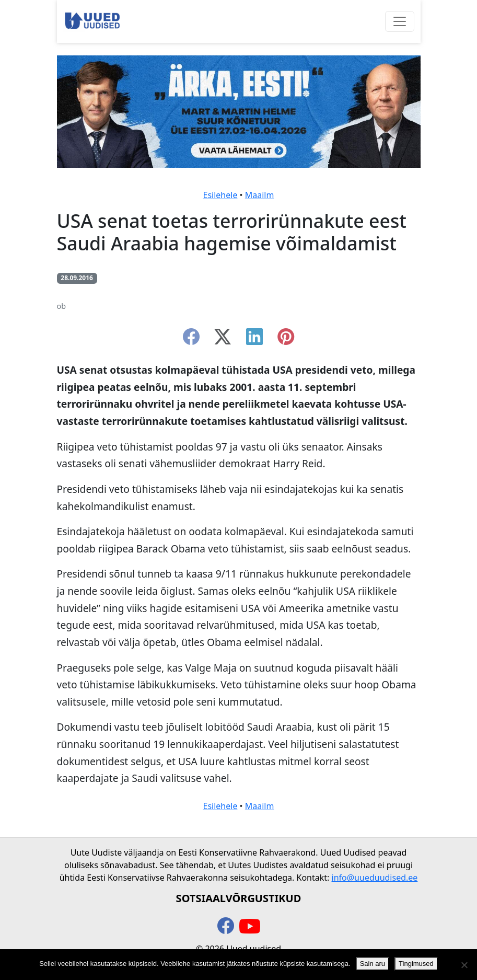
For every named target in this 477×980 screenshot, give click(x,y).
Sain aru (373, 964)
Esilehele (220, 195)
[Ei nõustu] (464, 965)
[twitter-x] (223, 340)
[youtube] (250, 927)
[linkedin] (254, 340)
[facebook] (191, 340)
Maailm (260, 195)
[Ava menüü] (400, 21)
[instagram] (286, 340)
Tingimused (416, 964)
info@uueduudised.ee (375, 878)
